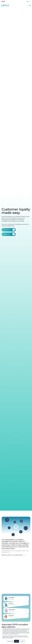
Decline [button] (22, 641)
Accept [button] (17, 641)
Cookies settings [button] (10, 641)
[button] (28, 1)
